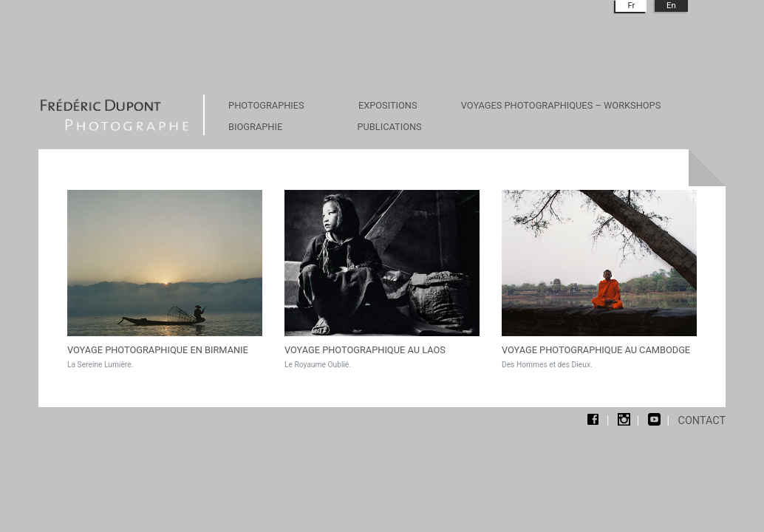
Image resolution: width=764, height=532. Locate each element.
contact (702, 421)
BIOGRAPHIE (255, 127)
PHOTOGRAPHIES (266, 105)
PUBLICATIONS (389, 127)
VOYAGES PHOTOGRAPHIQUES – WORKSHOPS (561, 105)
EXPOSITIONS (388, 105)
